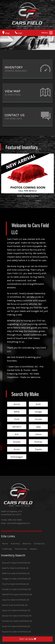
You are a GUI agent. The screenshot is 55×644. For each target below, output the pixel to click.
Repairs (34, 549)
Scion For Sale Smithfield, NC (16, 626)
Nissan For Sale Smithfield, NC (17, 616)
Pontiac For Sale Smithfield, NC (17, 621)
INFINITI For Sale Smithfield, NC (17, 595)
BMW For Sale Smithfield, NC (16, 573)
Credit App (7, 549)
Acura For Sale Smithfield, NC (16, 563)
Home (5, 544)
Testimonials (21, 549)
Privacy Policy (7, 531)
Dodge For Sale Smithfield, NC (16, 579)
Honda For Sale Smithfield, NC (17, 589)
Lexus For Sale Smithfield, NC (16, 610)
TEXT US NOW (28, 639)
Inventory (15, 544)
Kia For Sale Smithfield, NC (15, 605)
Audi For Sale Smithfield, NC (15, 568)
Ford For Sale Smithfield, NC (16, 584)
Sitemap (38, 531)
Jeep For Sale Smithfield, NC (16, 600)
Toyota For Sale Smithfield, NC (17, 632)
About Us (27, 544)
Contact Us (18, 531)
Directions (29, 531)
